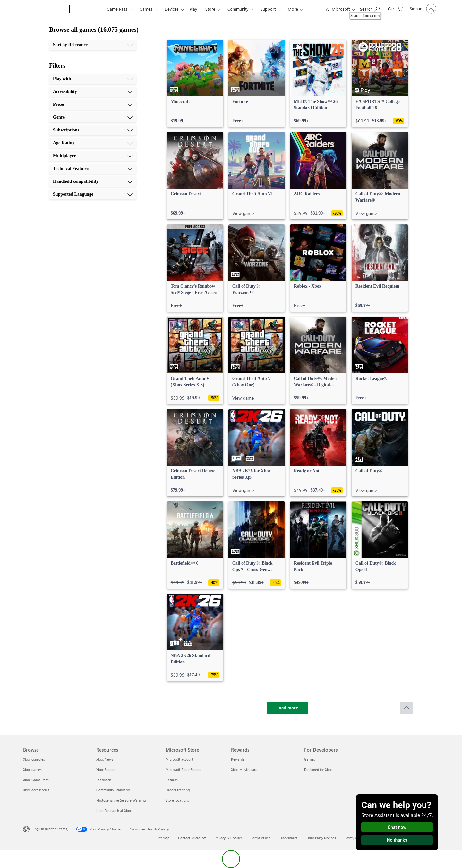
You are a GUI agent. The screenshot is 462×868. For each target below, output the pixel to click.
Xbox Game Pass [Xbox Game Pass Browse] (36, 780)
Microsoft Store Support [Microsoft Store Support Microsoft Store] (184, 769)
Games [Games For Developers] (310, 759)
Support (268, 9)
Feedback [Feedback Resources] (103, 780)
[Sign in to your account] (422, 9)
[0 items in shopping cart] (395, 8)
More (293, 9)
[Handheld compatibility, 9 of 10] (93, 181)
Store (210, 9)
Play (193, 9)
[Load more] (287, 708)
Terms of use (261, 838)
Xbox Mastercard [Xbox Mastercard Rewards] (244, 769)
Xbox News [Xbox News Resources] (105, 759)
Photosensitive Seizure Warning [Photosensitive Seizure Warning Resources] (121, 800)
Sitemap (163, 838)
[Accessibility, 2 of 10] (93, 92)
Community (238, 9)
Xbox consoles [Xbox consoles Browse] (34, 759)
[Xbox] (87, 9)
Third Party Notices (321, 838)
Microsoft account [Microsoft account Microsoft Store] (180, 759)
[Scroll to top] (406, 708)
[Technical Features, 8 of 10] (93, 169)
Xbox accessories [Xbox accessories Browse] (36, 790)
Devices (172, 9)
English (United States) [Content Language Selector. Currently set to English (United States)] (51, 829)
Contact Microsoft (192, 838)
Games (146, 9)
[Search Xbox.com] (370, 8)
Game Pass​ (117, 9)
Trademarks (288, 838)
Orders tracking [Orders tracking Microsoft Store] (178, 790)
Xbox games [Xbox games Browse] (32, 769)
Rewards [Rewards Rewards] (238, 759)
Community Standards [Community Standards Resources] (113, 790)
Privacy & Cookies (229, 838)
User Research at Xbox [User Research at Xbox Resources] (114, 810)
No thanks (397, 840)
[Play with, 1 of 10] (93, 79)
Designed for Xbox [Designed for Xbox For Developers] (318, 769)
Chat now (397, 827)
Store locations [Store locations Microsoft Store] (177, 800)
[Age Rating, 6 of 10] (93, 143)
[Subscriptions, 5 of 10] (93, 130)
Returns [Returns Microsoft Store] (172, 780)
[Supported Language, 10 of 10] (93, 194)
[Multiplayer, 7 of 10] (93, 156)
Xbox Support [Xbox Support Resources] (107, 769)
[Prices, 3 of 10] (93, 105)
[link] (195, 83)
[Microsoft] (45, 9)
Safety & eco (355, 838)
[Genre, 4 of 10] (93, 117)
